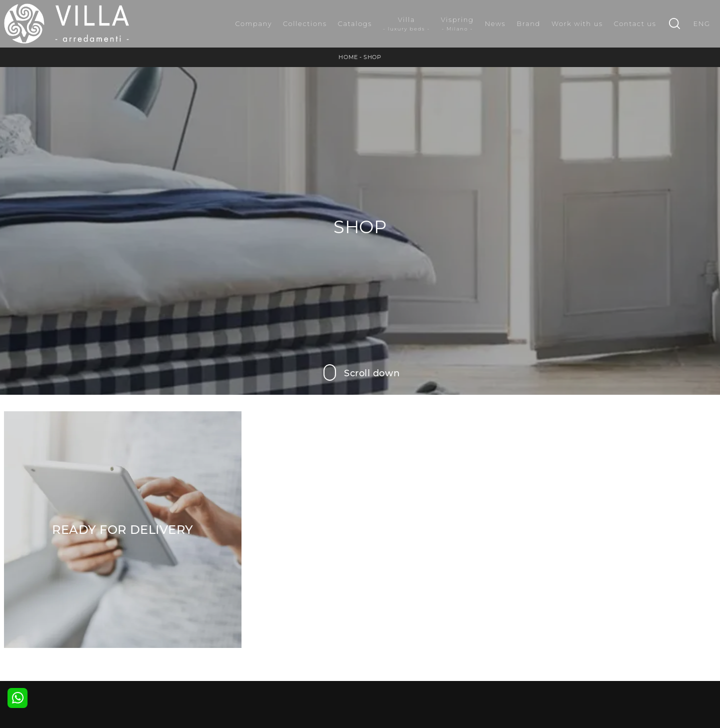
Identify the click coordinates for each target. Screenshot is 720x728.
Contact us (635, 24)
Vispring (457, 24)
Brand (528, 24)
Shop (372, 57)
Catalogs (355, 24)
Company (253, 24)
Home (348, 57)
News (495, 24)
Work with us (577, 24)
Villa (406, 24)
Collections (305, 24)
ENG (701, 24)
